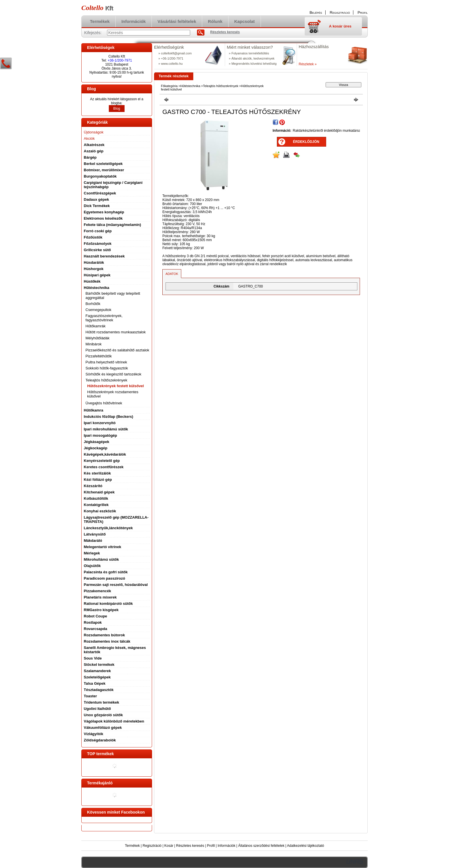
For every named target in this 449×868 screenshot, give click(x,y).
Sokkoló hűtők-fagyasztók (107, 368)
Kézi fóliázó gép (98, 480)
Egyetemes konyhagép (104, 212)
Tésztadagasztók (99, 690)
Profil (211, 846)
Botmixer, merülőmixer (104, 170)
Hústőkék (92, 281)
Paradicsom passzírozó (105, 578)
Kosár (169, 846)
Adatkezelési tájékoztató (305, 846)
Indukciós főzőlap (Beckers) (109, 417)
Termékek (132, 846)
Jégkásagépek (97, 442)
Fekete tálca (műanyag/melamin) (113, 225)
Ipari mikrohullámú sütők (106, 429)
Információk (227, 846)
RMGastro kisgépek (101, 610)
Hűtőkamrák (96, 326)
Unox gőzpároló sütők (104, 715)
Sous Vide (93, 658)
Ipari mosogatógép (101, 435)
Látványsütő (95, 534)
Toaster (90, 696)
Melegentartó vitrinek (103, 547)
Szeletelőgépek (97, 677)
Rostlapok (93, 622)
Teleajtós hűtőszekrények (221, 86)
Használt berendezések (104, 256)
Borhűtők (93, 304)
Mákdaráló (93, 541)
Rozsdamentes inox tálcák (107, 641)
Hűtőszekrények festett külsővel (116, 386)
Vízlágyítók (94, 734)
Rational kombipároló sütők (108, 604)
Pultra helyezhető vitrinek (106, 362)
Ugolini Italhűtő (98, 709)
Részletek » (308, 64)
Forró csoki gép (98, 231)
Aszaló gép (94, 151)
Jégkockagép (96, 448)
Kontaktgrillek (96, 505)
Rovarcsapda (96, 629)
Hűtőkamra (94, 410)
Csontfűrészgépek (100, 193)
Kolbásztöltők (96, 498)
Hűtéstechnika (190, 86)
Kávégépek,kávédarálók (105, 454)
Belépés (316, 12)
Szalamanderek (98, 671)
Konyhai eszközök (100, 511)
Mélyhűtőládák (98, 338)
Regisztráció (152, 846)
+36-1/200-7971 (120, 60)
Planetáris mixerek (100, 597)
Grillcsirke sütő (98, 250)
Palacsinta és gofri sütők (106, 572)
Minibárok (94, 344)
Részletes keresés (190, 846)
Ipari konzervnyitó (100, 423)
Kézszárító (93, 486)
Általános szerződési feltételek (261, 846)
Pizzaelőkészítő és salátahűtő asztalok (118, 350)
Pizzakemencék (98, 591)
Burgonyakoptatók (100, 176)
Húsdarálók (94, 262)
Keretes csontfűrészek (104, 467)
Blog (117, 109)
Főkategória (169, 86)
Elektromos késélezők (103, 218)
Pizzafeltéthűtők (99, 356)
